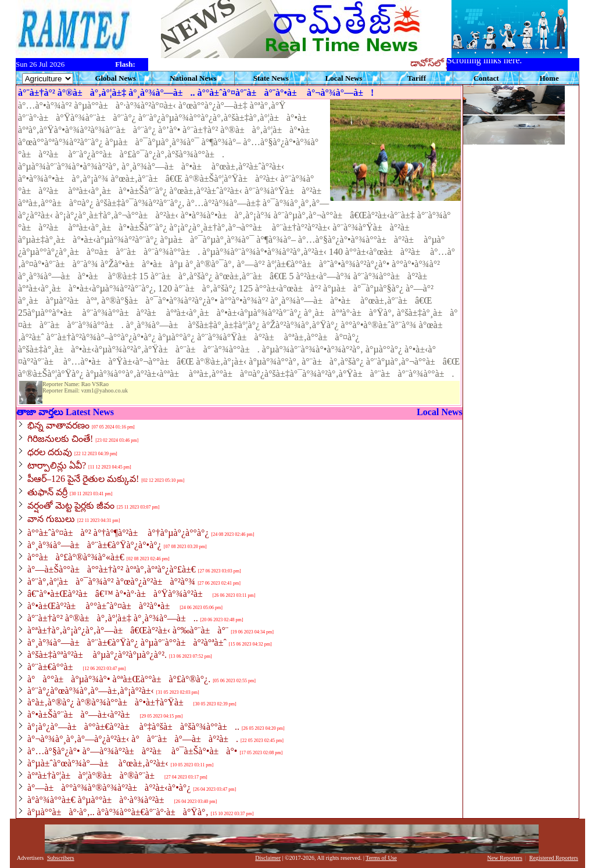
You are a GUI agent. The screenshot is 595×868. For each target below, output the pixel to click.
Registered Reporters (554, 858)
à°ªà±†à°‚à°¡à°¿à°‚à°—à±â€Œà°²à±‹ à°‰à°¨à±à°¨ (128, 630)
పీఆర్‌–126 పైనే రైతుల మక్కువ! (83, 479)
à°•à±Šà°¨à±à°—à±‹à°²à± (82, 714)
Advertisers (30, 858)
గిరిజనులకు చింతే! (60, 439)
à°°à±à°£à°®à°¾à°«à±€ (76, 557)
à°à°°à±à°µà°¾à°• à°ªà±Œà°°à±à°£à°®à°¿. (119, 679)
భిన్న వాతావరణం (58, 425)
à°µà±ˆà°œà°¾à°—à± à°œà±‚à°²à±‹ (98, 763)
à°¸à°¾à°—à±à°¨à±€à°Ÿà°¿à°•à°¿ (94, 545)
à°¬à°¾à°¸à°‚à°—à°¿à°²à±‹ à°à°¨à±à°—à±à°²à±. (133, 739)
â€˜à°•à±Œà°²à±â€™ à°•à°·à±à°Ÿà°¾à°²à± (119, 594)
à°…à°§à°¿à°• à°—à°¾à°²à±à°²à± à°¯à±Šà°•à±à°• (132, 751)
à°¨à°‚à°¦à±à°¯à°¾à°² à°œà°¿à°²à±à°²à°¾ (111, 581)
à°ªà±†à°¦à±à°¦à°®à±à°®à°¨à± (95, 775)
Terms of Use (381, 858)
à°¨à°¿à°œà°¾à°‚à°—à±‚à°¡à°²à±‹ (91, 691)
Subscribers (61, 858)
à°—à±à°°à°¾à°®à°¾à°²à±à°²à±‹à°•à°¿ (109, 788)
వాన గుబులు (51, 519)
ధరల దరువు (50, 452)
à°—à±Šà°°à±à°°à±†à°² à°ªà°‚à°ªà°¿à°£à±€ (112, 569)
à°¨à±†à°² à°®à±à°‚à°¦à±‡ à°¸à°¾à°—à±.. (113, 618)
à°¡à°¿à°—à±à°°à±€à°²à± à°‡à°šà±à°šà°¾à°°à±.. (133, 727)
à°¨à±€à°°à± (54, 667)
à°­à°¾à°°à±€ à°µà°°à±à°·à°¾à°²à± (99, 800)
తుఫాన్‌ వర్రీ (47, 492)
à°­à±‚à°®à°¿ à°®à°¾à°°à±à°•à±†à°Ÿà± (109, 702)
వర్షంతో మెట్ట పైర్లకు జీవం (71, 505)
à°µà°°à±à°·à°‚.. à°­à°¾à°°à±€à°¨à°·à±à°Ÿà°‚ (118, 812)
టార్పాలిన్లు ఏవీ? (57, 465)
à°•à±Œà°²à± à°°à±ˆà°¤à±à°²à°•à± (102, 606)
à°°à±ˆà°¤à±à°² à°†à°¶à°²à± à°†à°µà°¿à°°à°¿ (118, 533)
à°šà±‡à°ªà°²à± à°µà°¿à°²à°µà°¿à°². (97, 655)
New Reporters (505, 858)
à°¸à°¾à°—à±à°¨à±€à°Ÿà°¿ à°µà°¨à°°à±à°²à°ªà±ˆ (127, 642)
